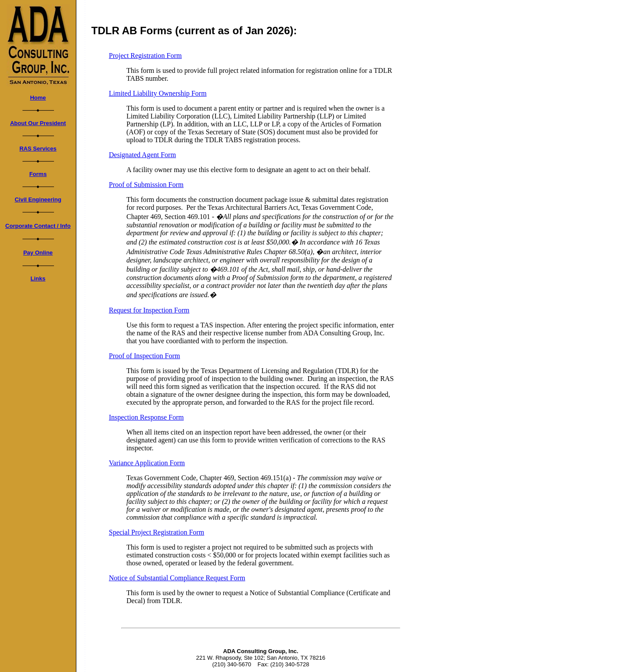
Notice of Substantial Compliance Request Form (177, 578)
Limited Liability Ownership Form (158, 93)
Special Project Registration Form (156, 532)
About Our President (38, 123)
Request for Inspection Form (149, 310)
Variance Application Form (147, 463)
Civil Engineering (38, 199)
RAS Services (38, 149)
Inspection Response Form (146, 417)
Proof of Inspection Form (144, 356)
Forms (38, 174)
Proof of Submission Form (146, 185)
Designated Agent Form (142, 155)
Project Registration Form (145, 56)
